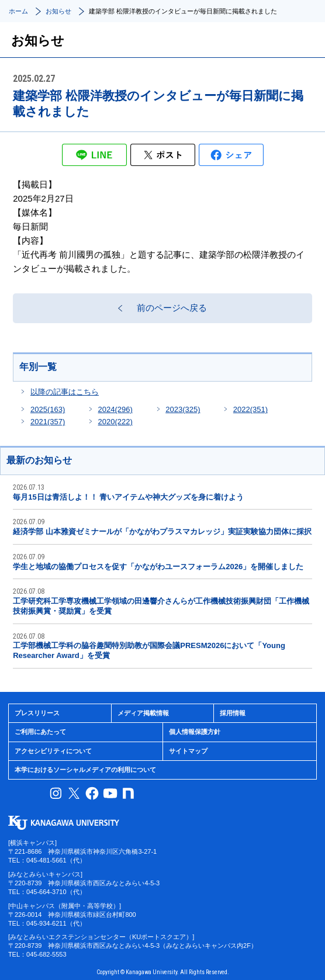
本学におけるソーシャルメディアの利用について (85, 770)
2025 (48, 409)
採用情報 (233, 713)
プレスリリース (37, 713)
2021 (48, 422)
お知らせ (58, 11)
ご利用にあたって (40, 732)
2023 (183, 409)
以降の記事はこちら (65, 392)
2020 (115, 422)
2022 (250, 409)
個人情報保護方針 (195, 732)
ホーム (18, 11)
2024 (115, 409)
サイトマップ (188, 751)
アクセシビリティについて (53, 751)
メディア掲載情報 (143, 713)
